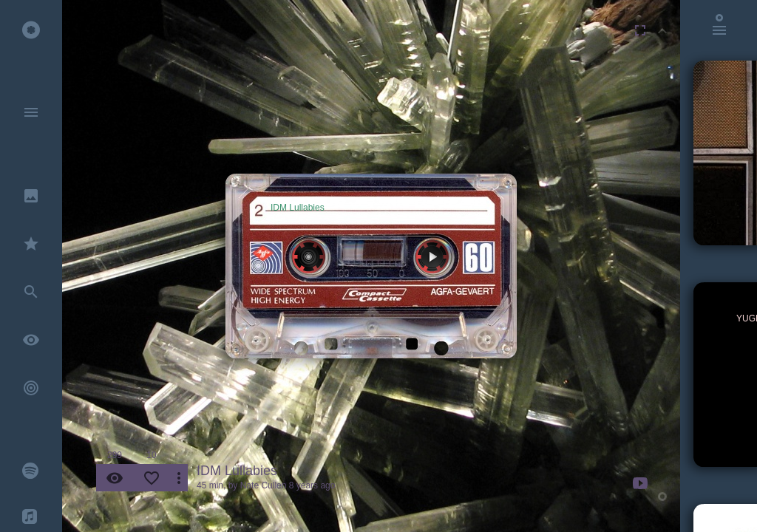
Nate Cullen (264, 485)
